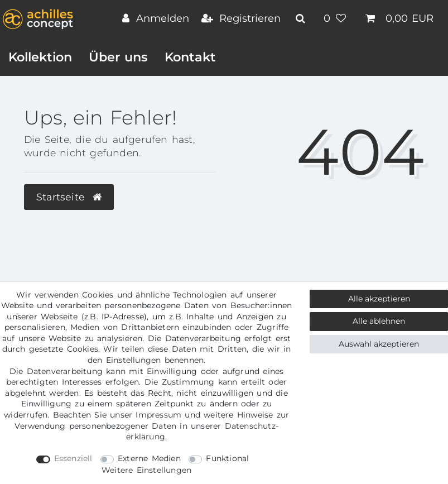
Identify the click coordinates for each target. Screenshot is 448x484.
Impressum (158, 415)
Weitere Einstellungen (146, 470)
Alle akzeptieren (379, 299)
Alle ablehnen (379, 321)
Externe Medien (149, 458)
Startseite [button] (69, 197)
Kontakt (190, 57)
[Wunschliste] (336, 20)
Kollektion (40, 57)
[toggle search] (302, 18)
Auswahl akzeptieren (379, 344)
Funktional (227, 458)
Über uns (118, 57)
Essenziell (73, 458)
